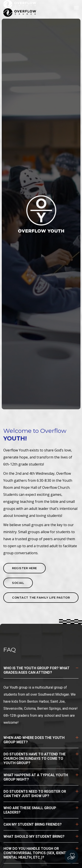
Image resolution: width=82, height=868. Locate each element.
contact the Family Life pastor (41, 597)
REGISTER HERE (24, 568)
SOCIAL (18, 583)
